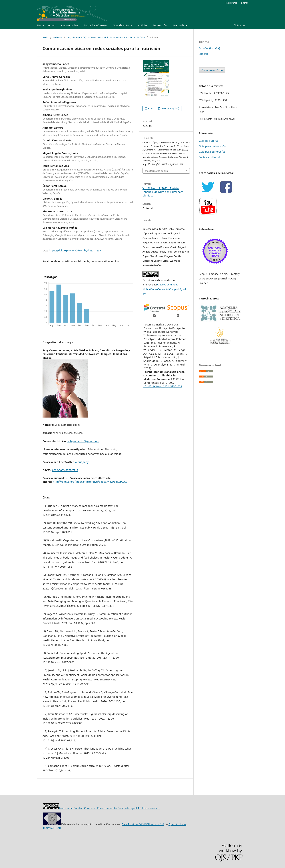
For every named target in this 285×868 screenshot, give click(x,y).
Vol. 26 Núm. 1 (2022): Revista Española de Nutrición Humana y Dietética (106, 37)
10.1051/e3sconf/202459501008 (163, 386)
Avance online (70, 25)
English (203, 54)
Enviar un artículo (212, 70)
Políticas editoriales (211, 157)
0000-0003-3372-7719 (65, 470)
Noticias (142, 25)
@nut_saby (82, 462)
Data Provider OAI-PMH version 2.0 (143, 824)
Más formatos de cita (156, 171)
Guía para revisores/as (213, 146)
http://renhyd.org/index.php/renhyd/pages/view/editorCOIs (90, 482)
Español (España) (209, 48)
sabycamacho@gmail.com (83, 441)
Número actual (46, 25)
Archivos (58, 37)
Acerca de (179, 25)
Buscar (240, 25)
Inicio (45, 37)
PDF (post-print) (170, 108)
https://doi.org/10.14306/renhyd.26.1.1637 (75, 250)
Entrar (245, 3)
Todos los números (96, 25)
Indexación (160, 25)
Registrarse (231, 3)
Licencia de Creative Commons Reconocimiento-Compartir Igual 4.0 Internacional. (109, 808)
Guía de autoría (122, 25)
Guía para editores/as (212, 152)
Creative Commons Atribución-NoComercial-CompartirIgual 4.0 (164, 289)
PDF (150, 108)
